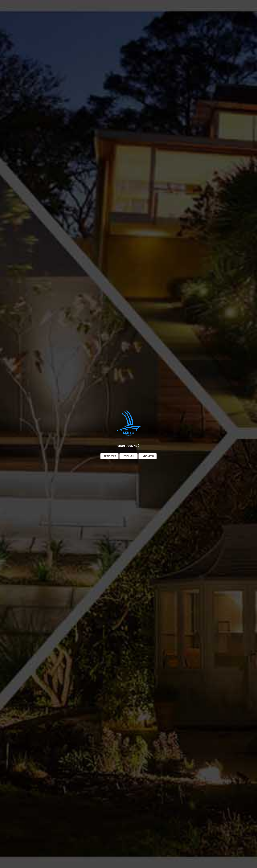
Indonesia (148, 456)
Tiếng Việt (110, 456)
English (128, 456)
